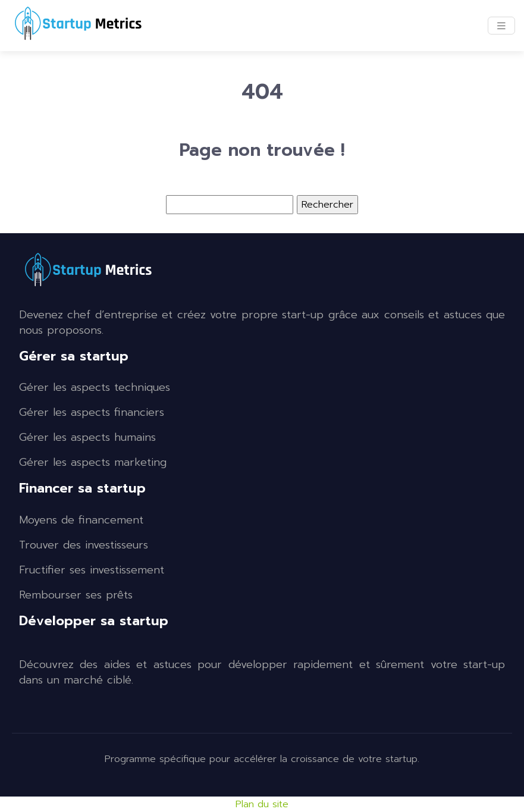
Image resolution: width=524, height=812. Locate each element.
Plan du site (262, 804)
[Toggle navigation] (501, 26)
